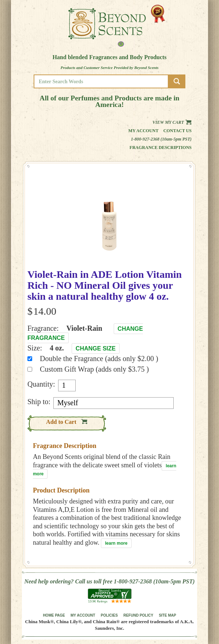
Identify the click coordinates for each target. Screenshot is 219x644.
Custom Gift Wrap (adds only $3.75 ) (94, 369)
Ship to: (39, 402)
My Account (144, 131)
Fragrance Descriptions (161, 147)
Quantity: (41, 384)
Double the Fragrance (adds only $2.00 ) (99, 359)
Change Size (96, 348)
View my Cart (172, 122)
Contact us (178, 131)
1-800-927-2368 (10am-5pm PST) (161, 139)
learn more (116, 543)
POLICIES (109, 615)
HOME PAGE (54, 615)
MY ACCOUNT (83, 615)
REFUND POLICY (138, 615)
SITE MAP (167, 615)
